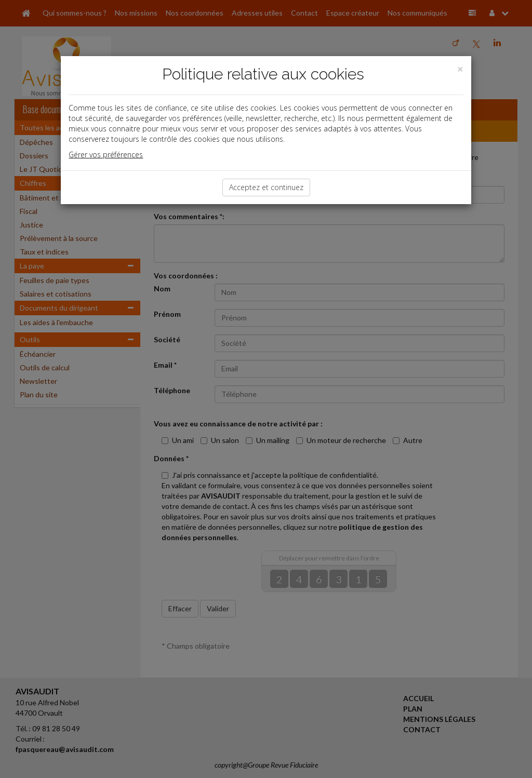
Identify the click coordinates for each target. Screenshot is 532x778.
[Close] (460, 69)
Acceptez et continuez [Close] (266, 187)
